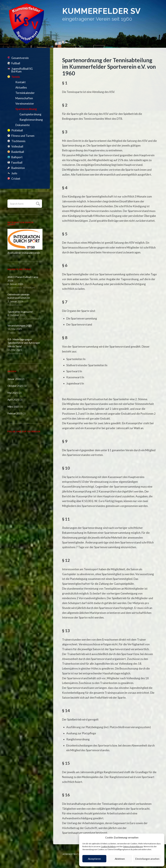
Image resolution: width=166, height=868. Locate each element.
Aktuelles (21, 87)
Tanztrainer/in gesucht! (20, 312)
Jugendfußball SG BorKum (22, 70)
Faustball (17, 163)
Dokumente (23, 125)
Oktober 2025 (15, 386)
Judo (14, 173)
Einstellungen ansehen (147, 859)
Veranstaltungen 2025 (20, 325)
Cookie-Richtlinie (108, 846)
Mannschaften (24, 98)
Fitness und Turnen (23, 136)
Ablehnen (120, 859)
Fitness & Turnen (17, 319)
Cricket (16, 179)
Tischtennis (18, 141)
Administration (73, 854)
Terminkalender (25, 93)
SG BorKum (29, 287)
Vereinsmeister (25, 104)
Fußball (16, 63)
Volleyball (17, 146)
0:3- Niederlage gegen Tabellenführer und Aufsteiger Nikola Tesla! (24, 343)
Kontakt (21, 82)
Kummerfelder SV (107, 12)
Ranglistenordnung (31, 120)
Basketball (18, 152)
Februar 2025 (15, 413)
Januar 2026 (14, 379)
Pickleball (17, 130)
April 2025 (13, 400)
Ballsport (17, 157)
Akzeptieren (94, 859)
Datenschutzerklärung (133, 846)
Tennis (16, 77)
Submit (38, 203)
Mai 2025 (13, 393)
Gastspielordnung (30, 114)
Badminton (18, 168)
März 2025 (13, 407)
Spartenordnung (26, 109)
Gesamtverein (20, 58)
